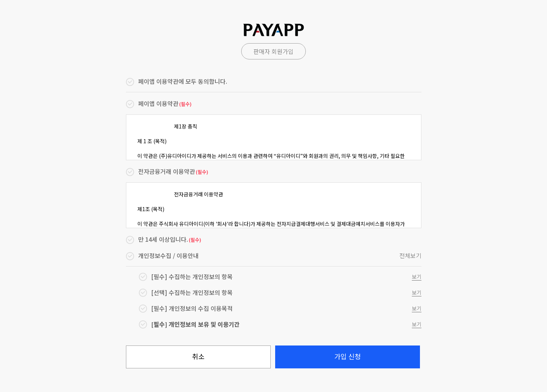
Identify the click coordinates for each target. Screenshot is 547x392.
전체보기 (410, 256)
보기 (417, 276)
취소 (198, 356)
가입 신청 (348, 356)
